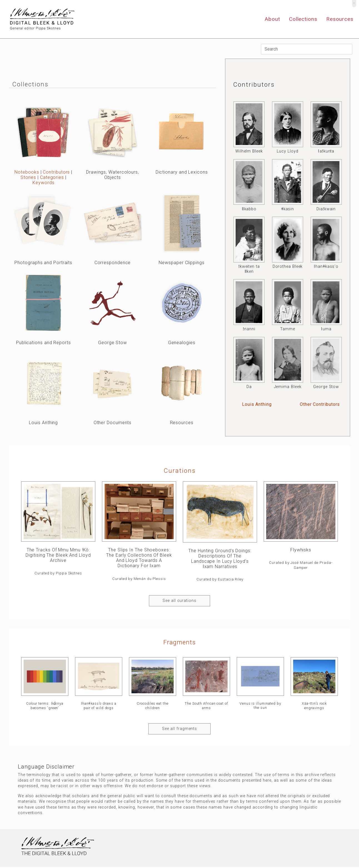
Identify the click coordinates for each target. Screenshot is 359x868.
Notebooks (27, 172)
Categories (52, 177)
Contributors (56, 172)
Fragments (179, 642)
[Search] (307, 49)
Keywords (43, 183)
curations (180, 471)
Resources (340, 19)
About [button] (272, 19)
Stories (28, 177)
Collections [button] (303, 19)
